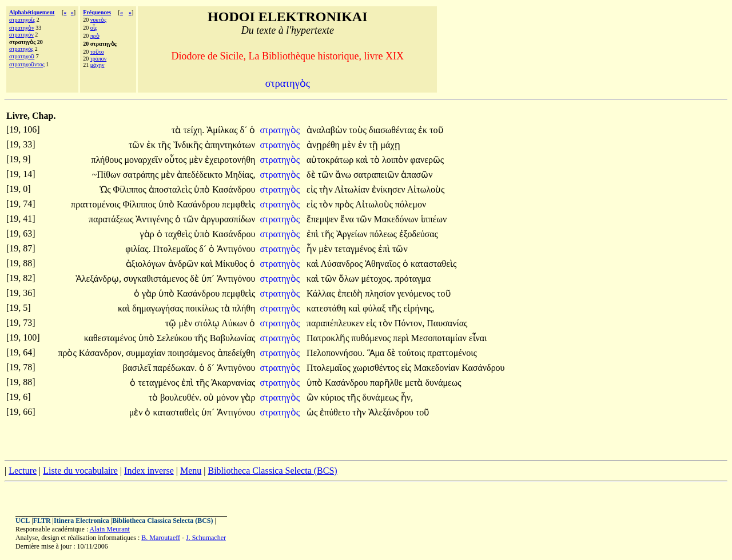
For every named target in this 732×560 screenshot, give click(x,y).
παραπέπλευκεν (336, 323)
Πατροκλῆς (329, 338)
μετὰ (415, 383)
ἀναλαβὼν (328, 130)
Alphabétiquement (32, 12)
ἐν (363, 145)
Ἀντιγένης (155, 219)
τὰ (177, 130)
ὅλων (350, 279)
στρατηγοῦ (22, 56)
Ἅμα (377, 353)
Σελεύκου (176, 338)
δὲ (312, 175)
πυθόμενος (373, 338)
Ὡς (106, 189)
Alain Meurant (110, 529)
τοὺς (359, 130)
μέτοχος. (377, 279)
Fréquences (97, 12)
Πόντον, (409, 323)
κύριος (334, 397)
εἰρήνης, (419, 308)
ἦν (313, 249)
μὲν (350, 145)
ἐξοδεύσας (419, 234)
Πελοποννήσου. (336, 353)
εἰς (313, 189)
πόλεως (384, 234)
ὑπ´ (209, 279)
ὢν (313, 397)
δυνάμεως (443, 383)
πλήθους (108, 160)
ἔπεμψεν (323, 219)
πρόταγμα (413, 279)
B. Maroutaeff (161, 538)
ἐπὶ (314, 234)
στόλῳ (208, 323)
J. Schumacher (206, 538)
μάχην (98, 65)
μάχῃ (390, 145)
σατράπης (142, 175)
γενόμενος (417, 293)
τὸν (327, 204)
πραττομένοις (97, 204)
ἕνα (348, 219)
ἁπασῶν (417, 175)
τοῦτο (97, 52)
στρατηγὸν (22, 28)
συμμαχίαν (147, 353)
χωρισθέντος (377, 368)
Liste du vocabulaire (80, 471)
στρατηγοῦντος (27, 64)
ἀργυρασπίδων (228, 219)
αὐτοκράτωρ (331, 160)
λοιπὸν (396, 160)
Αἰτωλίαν (353, 189)
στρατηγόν (21, 35)
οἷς (94, 28)
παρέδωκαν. (175, 368)
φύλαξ (375, 308)
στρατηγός (21, 49)
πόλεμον (411, 204)
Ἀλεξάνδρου (392, 412)
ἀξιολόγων (147, 264)
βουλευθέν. (181, 397)
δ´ (245, 130)
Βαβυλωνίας (233, 338)
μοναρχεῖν (144, 160)
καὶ (363, 160)
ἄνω (344, 175)
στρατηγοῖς (22, 20)
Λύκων (235, 323)
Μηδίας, (240, 175)
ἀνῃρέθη (324, 145)
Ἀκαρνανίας (233, 383)
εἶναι (478, 338)
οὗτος (177, 160)
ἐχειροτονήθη (230, 160)
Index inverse (149, 471)
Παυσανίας (447, 323)
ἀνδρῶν (184, 264)
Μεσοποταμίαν (440, 338)
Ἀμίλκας (223, 130)
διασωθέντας (393, 130)
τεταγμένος (356, 249)
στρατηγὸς (281, 130)
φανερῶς (427, 160)
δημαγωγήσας (159, 308)
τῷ (172, 323)
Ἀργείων (353, 234)
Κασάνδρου (234, 189)
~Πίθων (108, 175)
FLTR (42, 521)
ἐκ (424, 130)
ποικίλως (203, 308)
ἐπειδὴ (351, 293)
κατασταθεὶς (433, 264)
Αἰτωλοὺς (426, 189)
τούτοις (413, 353)
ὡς (313, 412)
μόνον (228, 397)
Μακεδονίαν (437, 368)
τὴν (327, 189)
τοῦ (436, 130)
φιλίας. (138, 249)
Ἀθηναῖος (384, 264)
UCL (23, 521)
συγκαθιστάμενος (157, 279)
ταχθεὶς (180, 234)
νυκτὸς (99, 20)
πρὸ (95, 36)
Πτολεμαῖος (176, 249)
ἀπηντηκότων (230, 145)
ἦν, (407, 397)
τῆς (166, 145)
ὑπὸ (203, 189)
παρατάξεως (112, 219)
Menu (191, 471)
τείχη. (194, 130)
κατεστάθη (327, 308)
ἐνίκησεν (389, 189)
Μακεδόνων (397, 219)
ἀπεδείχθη (236, 353)
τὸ (376, 160)
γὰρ (148, 234)
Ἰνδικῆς (189, 145)
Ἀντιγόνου (236, 249)
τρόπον (99, 59)
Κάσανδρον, (101, 353)
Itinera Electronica (81, 521)
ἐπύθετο (336, 412)
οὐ (210, 397)
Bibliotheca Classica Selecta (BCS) (272, 471)
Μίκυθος (232, 264)
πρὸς (345, 204)
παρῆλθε (387, 383)
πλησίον (381, 293)
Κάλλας (322, 293)
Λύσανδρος (343, 264)
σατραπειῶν (377, 175)
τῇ (375, 145)
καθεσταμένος (111, 338)
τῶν (138, 145)
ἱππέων (434, 219)
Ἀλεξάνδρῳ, (98, 279)
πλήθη (244, 308)
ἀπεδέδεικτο (201, 175)
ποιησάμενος (192, 353)
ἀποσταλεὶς (171, 189)
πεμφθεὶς (238, 204)
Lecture (23, 471)
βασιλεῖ (138, 368)
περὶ (402, 338)
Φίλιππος (131, 189)
